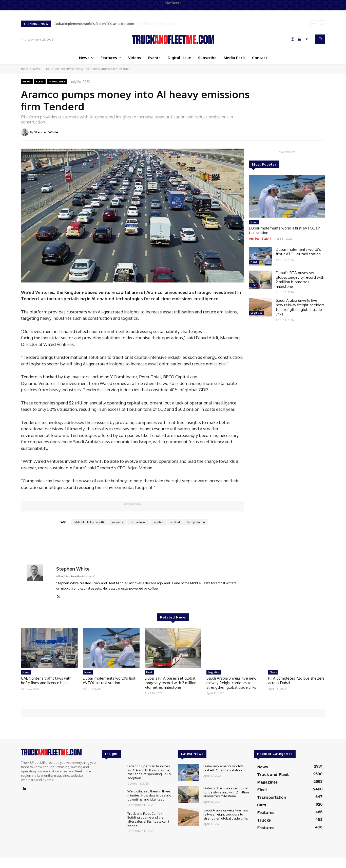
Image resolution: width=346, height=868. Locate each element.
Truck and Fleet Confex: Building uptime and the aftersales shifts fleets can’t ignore (148, 819)
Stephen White (46, 132)
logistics (158, 522)
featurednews (138, 522)
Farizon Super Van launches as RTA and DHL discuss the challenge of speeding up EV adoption (149, 772)
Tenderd (175, 522)
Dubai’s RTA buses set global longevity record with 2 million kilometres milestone (300, 280)
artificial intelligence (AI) (89, 522)
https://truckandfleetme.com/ (75, 576)
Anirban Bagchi (260, 239)
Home (25, 69)
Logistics (256, 313)
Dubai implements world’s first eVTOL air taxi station (94, 24)
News (36, 69)
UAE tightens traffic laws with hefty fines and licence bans (46, 680)
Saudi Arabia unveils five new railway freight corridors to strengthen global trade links (300, 307)
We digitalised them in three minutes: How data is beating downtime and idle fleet (149, 795)
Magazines (57, 82)
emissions (117, 522)
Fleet (47, 69)
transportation (196, 522)
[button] (320, 39)
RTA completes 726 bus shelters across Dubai (296, 680)
